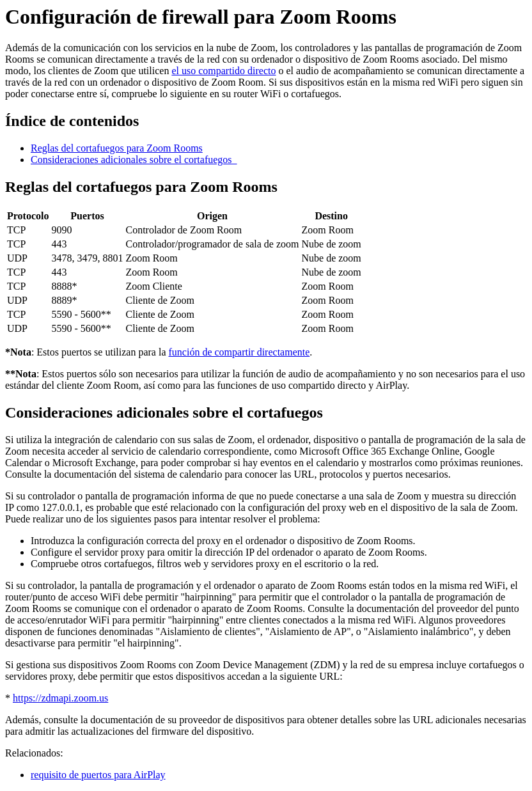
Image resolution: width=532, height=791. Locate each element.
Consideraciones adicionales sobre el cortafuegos (134, 160)
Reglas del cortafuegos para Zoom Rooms (117, 148)
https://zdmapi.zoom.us (60, 698)
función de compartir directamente (239, 352)
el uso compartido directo (223, 71)
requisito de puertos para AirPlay (98, 775)
